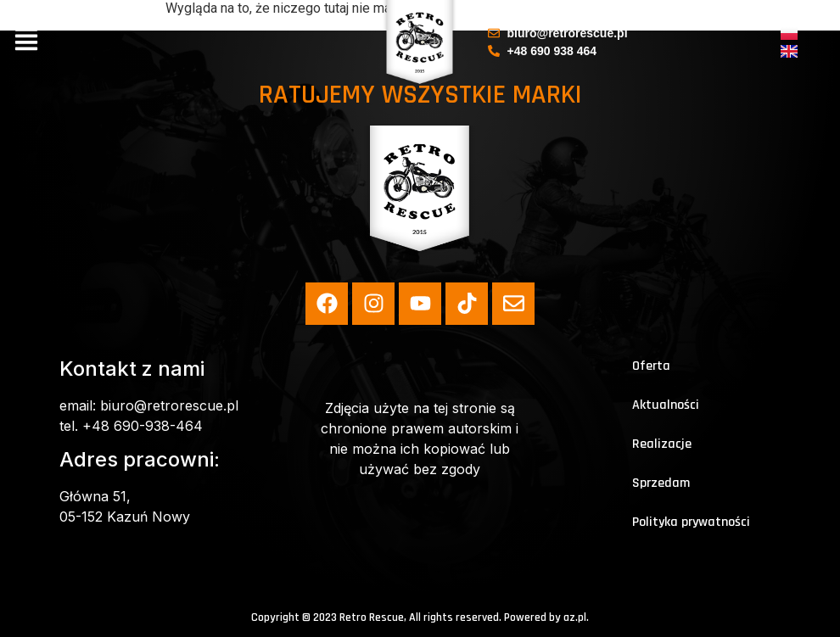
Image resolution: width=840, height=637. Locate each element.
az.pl (575, 617)
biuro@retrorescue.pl (169, 405)
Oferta (651, 366)
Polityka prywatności (691, 522)
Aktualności (666, 405)
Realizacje (662, 444)
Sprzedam (661, 483)
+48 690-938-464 (143, 426)
